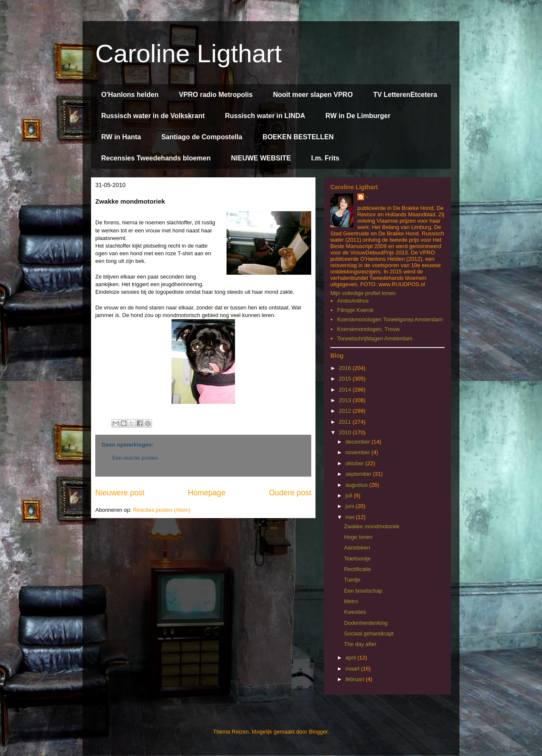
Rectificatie (357, 569)
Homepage (207, 493)
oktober (355, 463)
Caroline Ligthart (188, 54)
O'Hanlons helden (130, 95)
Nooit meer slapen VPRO (313, 95)
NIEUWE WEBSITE (261, 158)
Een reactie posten (135, 458)
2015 (346, 379)
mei (351, 517)
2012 (346, 411)
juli (350, 495)
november (358, 452)
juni (351, 506)
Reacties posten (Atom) (162, 510)
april (351, 658)
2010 (346, 432)
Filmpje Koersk (355, 310)
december (358, 442)
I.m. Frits (325, 158)
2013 (346, 400)
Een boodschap (363, 591)
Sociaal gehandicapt (369, 633)
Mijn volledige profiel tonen (363, 293)
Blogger (318, 732)
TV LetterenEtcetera (405, 95)
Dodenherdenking (366, 623)
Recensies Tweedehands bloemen (156, 158)
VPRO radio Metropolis (216, 95)
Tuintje (352, 580)
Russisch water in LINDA (265, 116)
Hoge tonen (358, 537)
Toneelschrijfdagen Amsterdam (375, 338)
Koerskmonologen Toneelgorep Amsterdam (390, 319)
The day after (360, 644)
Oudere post (290, 493)
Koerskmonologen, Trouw (368, 329)
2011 (346, 422)
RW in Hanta (121, 137)
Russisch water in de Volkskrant (153, 116)
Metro (351, 601)
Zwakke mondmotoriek (372, 526)
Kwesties (355, 612)
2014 (346, 390)
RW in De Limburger (358, 116)
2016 (346, 368)
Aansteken (357, 548)
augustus (357, 485)
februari (356, 679)
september (359, 474)
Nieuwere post (120, 493)
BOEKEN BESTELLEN (298, 137)
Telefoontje (357, 559)
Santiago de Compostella (202, 137)
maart (353, 669)
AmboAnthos (353, 301)
